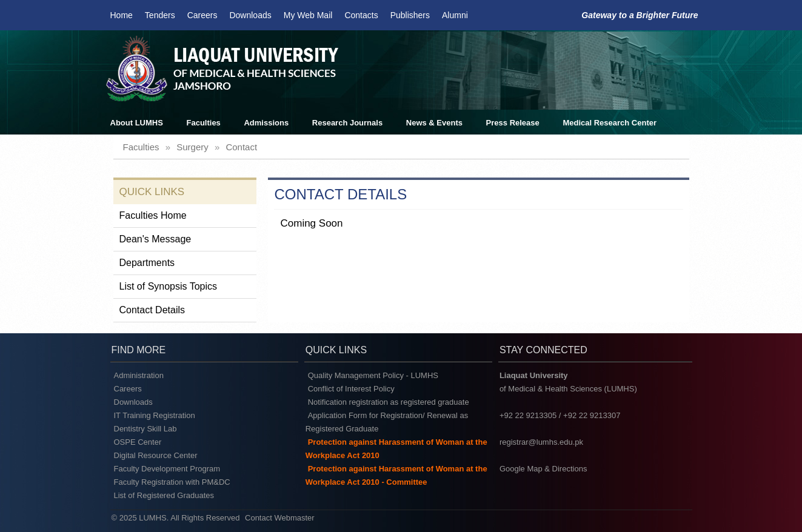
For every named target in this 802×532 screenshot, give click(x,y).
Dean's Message (155, 239)
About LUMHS (137, 123)
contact (241, 147)
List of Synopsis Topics (169, 286)
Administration (139, 375)
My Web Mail (308, 15)
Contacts (361, 15)
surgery (192, 147)
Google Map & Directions (543, 469)
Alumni (455, 15)
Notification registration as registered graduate (389, 402)
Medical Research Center (610, 123)
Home (122, 15)
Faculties (204, 123)
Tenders (160, 15)
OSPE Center (138, 442)
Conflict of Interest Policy (351, 389)
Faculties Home (153, 215)
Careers (202, 15)
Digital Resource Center (156, 455)
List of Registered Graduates (164, 495)
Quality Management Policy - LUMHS (373, 375)
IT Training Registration (155, 415)
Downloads (250, 15)
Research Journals (347, 123)
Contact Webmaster (280, 518)
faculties (141, 147)
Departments (147, 263)
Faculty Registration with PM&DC (172, 482)
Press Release (513, 123)
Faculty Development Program (167, 469)
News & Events (434, 123)
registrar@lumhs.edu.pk (541, 442)
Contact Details (152, 310)
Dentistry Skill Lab (145, 429)
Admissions (266, 123)
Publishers (410, 15)
